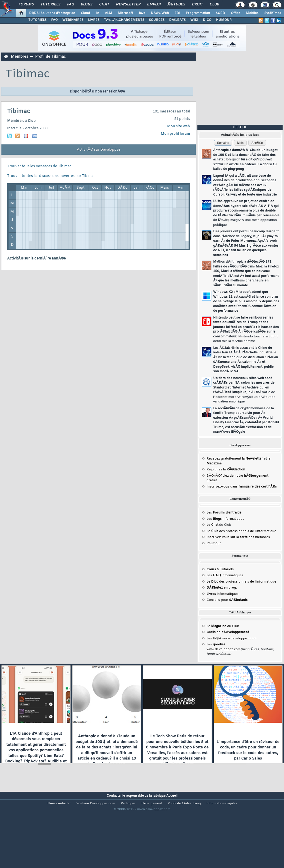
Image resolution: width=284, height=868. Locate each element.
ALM (108, 13)
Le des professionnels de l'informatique (241, 531)
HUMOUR (224, 20)
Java (142, 13)
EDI (177, 13)
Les (224, 513)
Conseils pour (227, 600)
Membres (19, 57)
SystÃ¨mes (273, 13)
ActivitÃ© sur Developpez (99, 150)
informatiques (223, 594)
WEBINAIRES (73, 20)
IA (97, 13)
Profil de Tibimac (50, 57)
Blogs (87, 5)
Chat (104, 5)
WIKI (194, 20)
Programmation (198, 13)
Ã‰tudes (176, 5)
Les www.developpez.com (231, 639)
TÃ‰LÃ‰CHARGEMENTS (124, 20)
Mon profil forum (175, 134)
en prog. (222, 588)
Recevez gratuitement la (235, 459)
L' (214, 543)
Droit (197, 5)
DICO (207, 20)
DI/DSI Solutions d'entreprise (52, 13)
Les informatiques (225, 519)
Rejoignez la (226, 470)
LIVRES (94, 20)
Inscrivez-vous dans (242, 487)
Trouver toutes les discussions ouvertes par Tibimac (51, 176)
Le (212, 525)
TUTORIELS (37, 20)
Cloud (85, 13)
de (228, 632)
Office (236, 13)
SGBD (220, 13)
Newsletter (128, 5)
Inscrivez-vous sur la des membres (238, 537)
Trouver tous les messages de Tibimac (39, 166)
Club (214, 5)
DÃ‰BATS (177, 20)
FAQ (71, 5)
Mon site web (179, 126)
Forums (26, 5)
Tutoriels (50, 5)
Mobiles (252, 13)
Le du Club (223, 626)
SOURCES (157, 20)
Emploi (154, 5)
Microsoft (125, 13)
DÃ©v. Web (160, 13)
